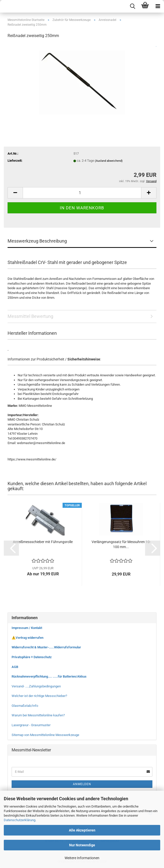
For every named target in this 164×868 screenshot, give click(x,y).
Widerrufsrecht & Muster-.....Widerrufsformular (46, 647)
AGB (15, 667)
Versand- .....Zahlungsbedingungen (36, 686)
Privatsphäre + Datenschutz (32, 657)
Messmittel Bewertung (30, 316)
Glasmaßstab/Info (25, 706)
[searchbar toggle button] (132, 6)
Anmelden (82, 784)
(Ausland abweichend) (109, 161)
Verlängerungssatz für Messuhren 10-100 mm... (121, 544)
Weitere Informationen (82, 858)
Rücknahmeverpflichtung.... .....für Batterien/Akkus (49, 676)
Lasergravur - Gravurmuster (31, 725)
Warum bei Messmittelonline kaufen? (38, 715)
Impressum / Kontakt (27, 628)
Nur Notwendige (82, 845)
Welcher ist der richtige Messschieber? (39, 696)
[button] (15, 193)
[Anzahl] (82, 193)
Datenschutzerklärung (20, 820)
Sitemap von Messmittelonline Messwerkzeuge (45, 735)
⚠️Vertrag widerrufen (28, 638)
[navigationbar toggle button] (158, 6)
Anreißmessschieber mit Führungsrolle (43, 542)
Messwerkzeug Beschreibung (37, 241)
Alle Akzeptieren (82, 830)
